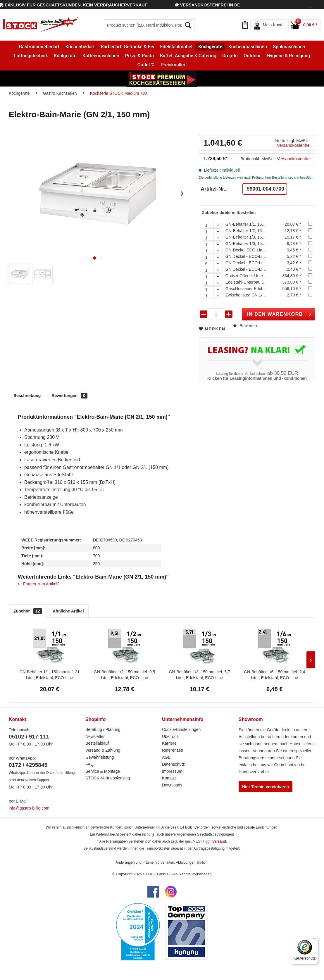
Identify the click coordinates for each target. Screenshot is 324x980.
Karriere (169, 743)
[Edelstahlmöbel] (176, 47)
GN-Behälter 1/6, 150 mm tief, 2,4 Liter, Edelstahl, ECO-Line (274, 675)
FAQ (89, 764)
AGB (166, 757)
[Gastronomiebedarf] (39, 47)
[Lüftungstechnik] (31, 56)
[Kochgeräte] (210, 47)
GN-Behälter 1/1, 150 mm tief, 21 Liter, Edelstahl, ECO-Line (50, 675)
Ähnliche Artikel (68, 611)
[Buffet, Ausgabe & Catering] (188, 56)
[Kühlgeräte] (65, 56)
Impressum (172, 771)
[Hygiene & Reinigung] (288, 56)
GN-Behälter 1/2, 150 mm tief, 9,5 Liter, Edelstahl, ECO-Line (124, 675)
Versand (219, 841)
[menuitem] (149, 25)
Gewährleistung (100, 757)
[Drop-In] (230, 56)
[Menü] (315, 940)
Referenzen (173, 750)
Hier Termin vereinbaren (266, 787)
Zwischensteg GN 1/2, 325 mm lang (258, 295)
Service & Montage (103, 771)
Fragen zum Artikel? (39, 584)
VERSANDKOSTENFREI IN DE (208, 5)
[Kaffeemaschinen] (101, 56)
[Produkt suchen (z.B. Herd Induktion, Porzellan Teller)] (149, 25)
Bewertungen (69, 396)
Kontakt (169, 778)
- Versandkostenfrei (294, 143)
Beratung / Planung (103, 729)
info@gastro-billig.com (29, 808)
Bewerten (245, 326)
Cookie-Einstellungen (181, 729)
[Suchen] (188, 25)
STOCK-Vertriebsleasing (108, 778)
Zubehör (28, 611)
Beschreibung (27, 396)
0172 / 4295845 (28, 765)
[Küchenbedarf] (80, 47)
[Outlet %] (146, 65)
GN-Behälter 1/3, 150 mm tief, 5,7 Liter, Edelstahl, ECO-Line (200, 675)
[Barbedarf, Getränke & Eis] (127, 47)
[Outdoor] (252, 56)
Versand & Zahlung (103, 750)
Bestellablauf (97, 743)
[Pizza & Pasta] (140, 56)
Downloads (172, 785)
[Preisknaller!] (174, 65)
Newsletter (95, 736)
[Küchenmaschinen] (248, 47)
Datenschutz (173, 764)
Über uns (170, 736)
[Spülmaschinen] (289, 47)
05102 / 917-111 (29, 737)
